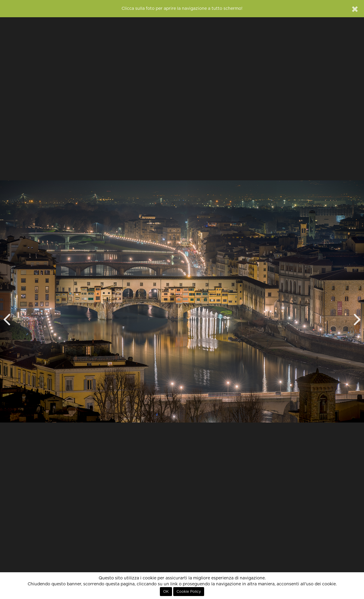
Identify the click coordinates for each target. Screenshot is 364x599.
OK (166, 592)
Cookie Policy (189, 592)
